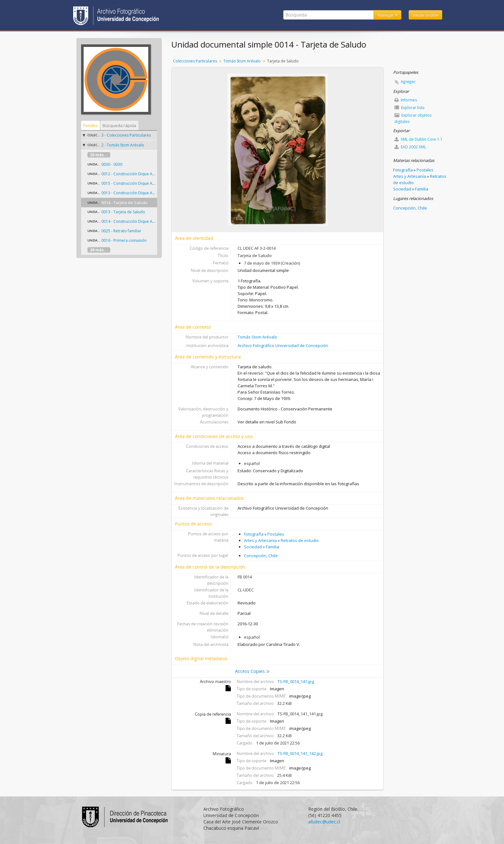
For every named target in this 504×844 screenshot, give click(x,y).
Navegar (386, 15)
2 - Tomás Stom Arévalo (123, 145)
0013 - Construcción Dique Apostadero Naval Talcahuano (153, 193)
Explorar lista (409, 108)
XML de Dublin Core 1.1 (418, 139)
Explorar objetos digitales (413, 118)
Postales (276, 534)
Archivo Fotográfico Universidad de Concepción (283, 345)
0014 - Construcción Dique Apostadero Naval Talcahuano (153, 221)
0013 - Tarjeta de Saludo (123, 212)
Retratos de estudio (300, 540)
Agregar (408, 82)
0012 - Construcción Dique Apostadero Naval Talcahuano (153, 174)
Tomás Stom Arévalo (242, 61)
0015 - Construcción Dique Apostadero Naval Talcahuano (153, 183)
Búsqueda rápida (119, 126)
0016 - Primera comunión (124, 240)
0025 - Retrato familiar (121, 231)
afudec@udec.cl (324, 822)
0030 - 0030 (112, 164)
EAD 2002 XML (410, 147)
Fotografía (254, 534)
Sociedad (253, 547)
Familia (272, 547)
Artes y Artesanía (260, 540)
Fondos (90, 126)
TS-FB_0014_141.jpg (296, 681)
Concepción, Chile (261, 556)
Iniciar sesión (425, 15)
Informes (406, 100)
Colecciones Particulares (195, 61)
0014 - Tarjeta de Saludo (124, 203)
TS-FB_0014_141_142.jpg (300, 753)
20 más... (99, 155)
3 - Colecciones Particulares (126, 135)
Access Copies (250, 671)
